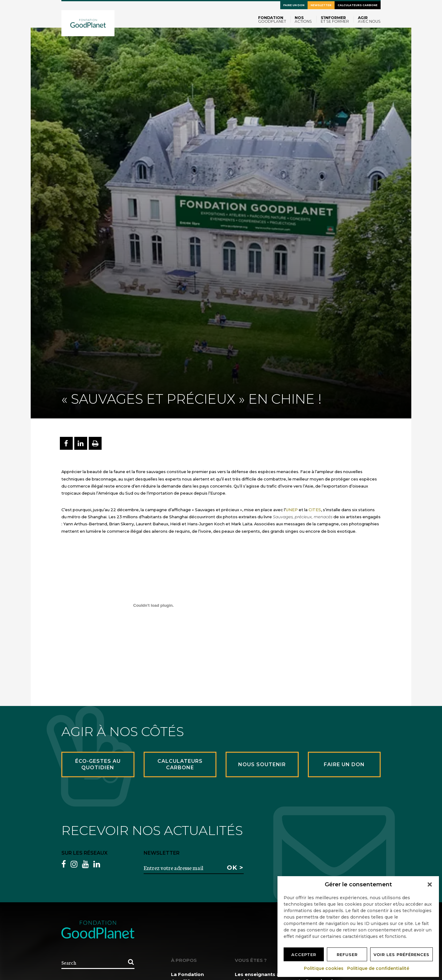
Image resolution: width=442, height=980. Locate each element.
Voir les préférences (401, 955)
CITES (315, 510)
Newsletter (321, 5)
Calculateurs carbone (358, 5)
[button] (430, 884)
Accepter (304, 955)
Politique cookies (324, 968)
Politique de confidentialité (378, 968)
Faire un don (294, 5)
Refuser (347, 955)
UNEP (292, 510)
